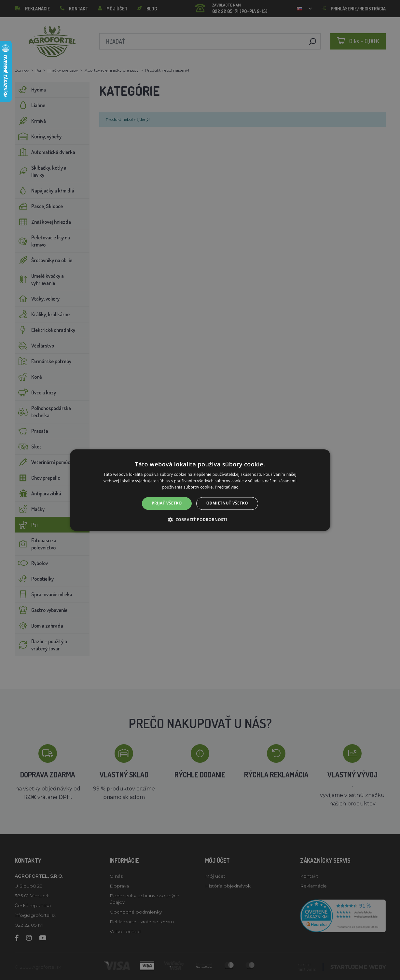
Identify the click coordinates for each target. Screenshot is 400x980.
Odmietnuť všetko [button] (227, 503)
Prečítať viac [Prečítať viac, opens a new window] (226, 487)
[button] (200, 519)
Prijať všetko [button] (167, 503)
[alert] (200, 490)
